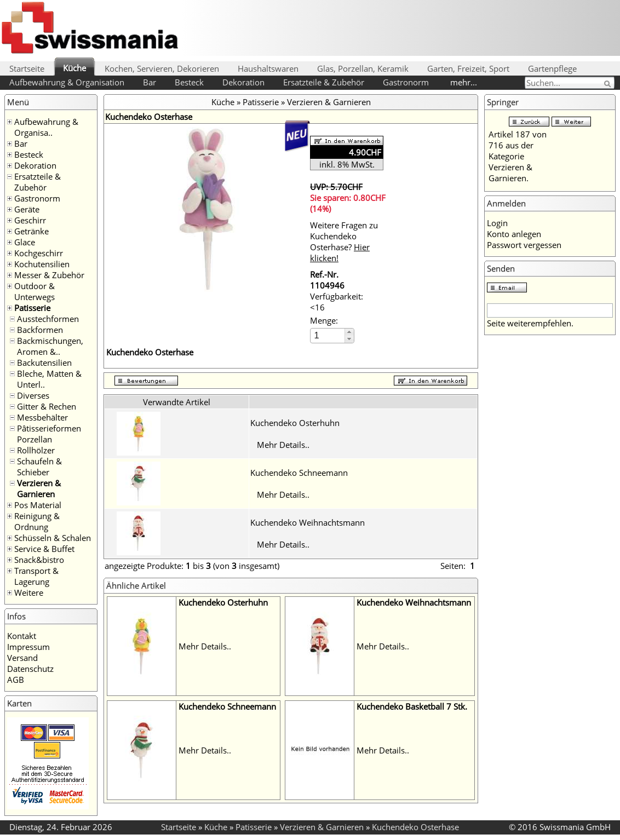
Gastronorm (406, 82)
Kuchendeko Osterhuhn (295, 423)
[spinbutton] (328, 335)
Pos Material (38, 505)
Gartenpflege (552, 68)
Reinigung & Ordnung (37, 521)
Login (497, 223)
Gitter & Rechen (47, 406)
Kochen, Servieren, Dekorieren (162, 68)
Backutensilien (44, 363)
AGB (16, 680)
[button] (349, 332)
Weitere (29, 592)
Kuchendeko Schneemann (299, 473)
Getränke (31, 231)
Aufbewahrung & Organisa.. (46, 127)
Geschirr (30, 220)
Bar (150, 82)
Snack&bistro (39, 560)
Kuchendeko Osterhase (415, 827)
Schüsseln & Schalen (53, 538)
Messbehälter (42, 417)
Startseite (27, 68)
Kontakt (22, 636)
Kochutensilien (42, 264)
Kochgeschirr (39, 253)
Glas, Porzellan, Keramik (363, 68)
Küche (74, 68)
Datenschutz (30, 669)
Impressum (28, 647)
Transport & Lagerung (36, 576)
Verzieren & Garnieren (39, 488)
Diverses (33, 395)
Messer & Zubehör (49, 275)
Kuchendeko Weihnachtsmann (308, 522)
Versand (22, 658)
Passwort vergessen (524, 245)
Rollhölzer (36, 450)
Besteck (189, 82)
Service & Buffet (44, 549)
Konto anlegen (514, 234)
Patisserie (32, 308)
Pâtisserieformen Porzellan (49, 434)
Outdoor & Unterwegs (35, 291)
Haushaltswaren (268, 68)
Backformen (40, 330)
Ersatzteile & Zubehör (324, 82)
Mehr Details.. (283, 445)
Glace (25, 242)
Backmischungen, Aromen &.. (50, 346)
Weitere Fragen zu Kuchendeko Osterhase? (344, 241)
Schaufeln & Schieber (39, 467)
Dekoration (243, 82)
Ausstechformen (48, 319)
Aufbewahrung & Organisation (67, 82)
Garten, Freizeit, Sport (468, 68)
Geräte (27, 209)
